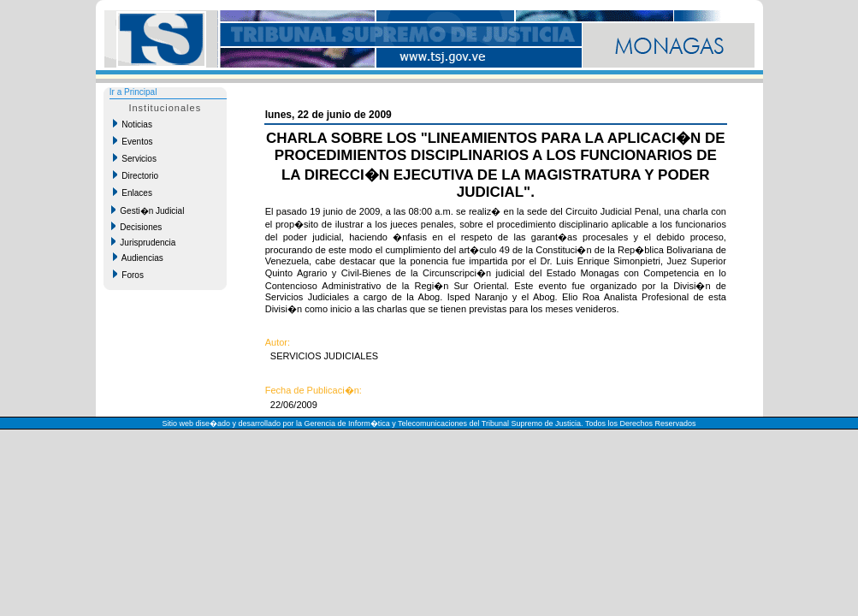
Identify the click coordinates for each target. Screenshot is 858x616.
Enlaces (133, 192)
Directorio (136, 175)
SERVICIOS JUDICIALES (322, 356)
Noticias (133, 124)
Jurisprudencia (144, 242)
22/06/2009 (291, 405)
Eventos (133, 141)
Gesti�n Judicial (148, 210)
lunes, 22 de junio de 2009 (328, 115)
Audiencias (138, 258)
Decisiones (136, 227)
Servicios (135, 158)
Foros (128, 275)
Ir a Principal (133, 92)
